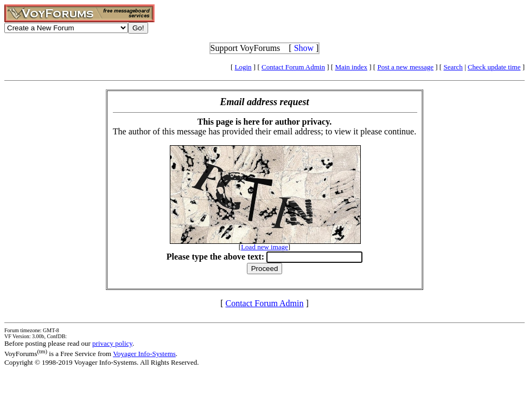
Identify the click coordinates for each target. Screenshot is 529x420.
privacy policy (112, 343)
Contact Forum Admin (293, 67)
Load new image (264, 247)
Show (304, 48)
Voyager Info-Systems (144, 354)
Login (243, 67)
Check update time (494, 67)
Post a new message (405, 67)
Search (453, 67)
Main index (351, 67)
